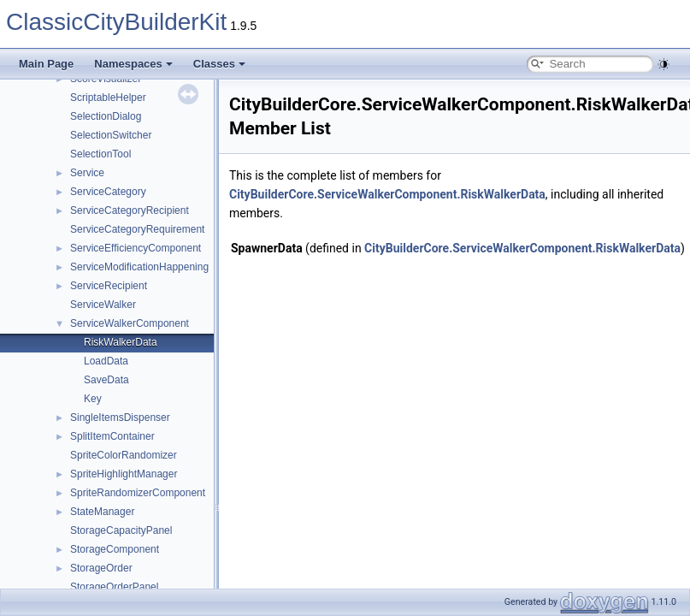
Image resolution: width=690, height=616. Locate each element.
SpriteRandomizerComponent (138, 493)
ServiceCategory (108, 192)
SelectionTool (100, 154)
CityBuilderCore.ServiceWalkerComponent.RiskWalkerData (387, 194)
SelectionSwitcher (111, 135)
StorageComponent (115, 549)
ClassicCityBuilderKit (116, 22)
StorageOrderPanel (114, 587)
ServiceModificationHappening (139, 267)
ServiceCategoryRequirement (137, 229)
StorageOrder (101, 568)
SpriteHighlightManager (124, 474)
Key (93, 399)
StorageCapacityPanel (121, 530)
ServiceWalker (103, 305)
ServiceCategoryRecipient (130, 210)
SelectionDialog (106, 116)
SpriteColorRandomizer (124, 455)
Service (87, 173)
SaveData (106, 380)
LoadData (106, 361)
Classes (219, 64)
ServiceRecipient (109, 286)
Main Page (46, 64)
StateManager (102, 512)
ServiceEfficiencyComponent (136, 248)
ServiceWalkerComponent (130, 323)
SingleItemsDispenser (120, 418)
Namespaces (133, 64)
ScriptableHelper (108, 98)
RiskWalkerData (121, 342)
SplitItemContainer (112, 436)
